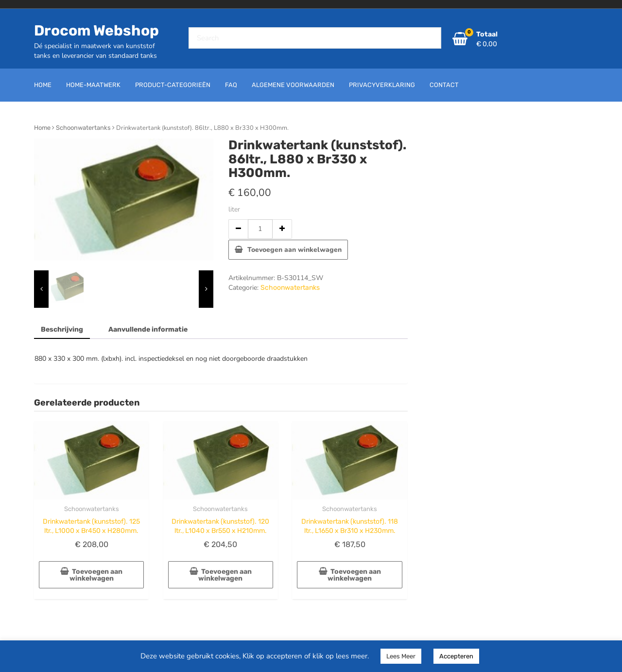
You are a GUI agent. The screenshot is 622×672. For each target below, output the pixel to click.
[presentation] (41, 289)
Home (42, 128)
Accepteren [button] (456, 656)
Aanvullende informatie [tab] (148, 329)
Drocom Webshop (96, 31)
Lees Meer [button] (401, 656)
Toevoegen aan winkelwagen (294, 250)
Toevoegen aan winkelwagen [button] (96, 575)
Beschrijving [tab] (62, 329)
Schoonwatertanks (83, 128)
